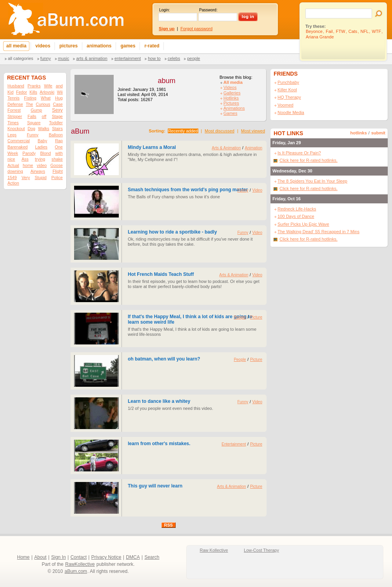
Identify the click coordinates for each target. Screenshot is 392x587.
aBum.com (76, 571)
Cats (353, 31)
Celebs (174, 58)
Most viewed (253, 131)
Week (13, 153)
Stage (57, 116)
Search (152, 557)
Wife (48, 86)
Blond (45, 153)
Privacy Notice (106, 557)
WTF (376, 31)
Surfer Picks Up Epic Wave (303, 224)
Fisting (30, 98)
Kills (33, 92)
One (59, 147)
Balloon (56, 135)
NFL (365, 31)
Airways (38, 171)
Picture (256, 317)
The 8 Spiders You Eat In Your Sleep (312, 181)
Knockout (16, 129)
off (44, 116)
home (28, 165)
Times (13, 123)
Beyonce (314, 31)
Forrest (14, 110)
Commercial (19, 141)
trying (40, 159)
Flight (58, 171)
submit (378, 133)
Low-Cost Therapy (261, 550)
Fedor (22, 92)
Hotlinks (231, 98)
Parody (29, 153)
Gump (36, 110)
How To (154, 58)
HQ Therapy (289, 97)
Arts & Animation (92, 58)
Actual (13, 165)
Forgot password (196, 29)
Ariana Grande (320, 37)
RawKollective (80, 564)
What (46, 98)
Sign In (59, 557)
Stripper (15, 116)
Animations (234, 108)
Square (34, 123)
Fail (329, 31)
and (59, 86)
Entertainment (128, 58)
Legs (12, 135)
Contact (79, 557)
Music (64, 58)
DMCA (133, 557)
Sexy (57, 110)
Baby (42, 141)
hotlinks (359, 133)
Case (58, 104)
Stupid (41, 178)
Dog (31, 129)
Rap (59, 141)
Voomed (285, 105)
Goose (57, 165)
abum (166, 81)
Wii (60, 92)
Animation (254, 148)
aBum (80, 131)
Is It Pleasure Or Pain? (299, 153)
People (193, 58)
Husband (16, 86)
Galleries (232, 93)
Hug (59, 98)
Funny (46, 58)
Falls (32, 116)
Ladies (41, 147)
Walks (44, 129)
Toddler (56, 123)
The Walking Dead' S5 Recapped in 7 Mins (318, 232)
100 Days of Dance (296, 216)
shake (57, 159)
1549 (12, 178)
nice (11, 159)
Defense (15, 104)
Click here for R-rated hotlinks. (309, 160)
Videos (230, 87)
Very (26, 178)
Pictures (231, 103)
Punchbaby (288, 82)
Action (13, 183)
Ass (25, 159)
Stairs (57, 129)
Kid (10, 92)
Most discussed (220, 131)
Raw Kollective (214, 550)
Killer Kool (287, 90)
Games (230, 113)
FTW (341, 31)
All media (233, 82)
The (29, 104)
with (59, 153)
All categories (21, 58)
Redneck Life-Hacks (297, 209)
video (42, 165)
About (40, 557)
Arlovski (47, 92)
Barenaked (18, 147)
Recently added (183, 131)
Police (57, 178)
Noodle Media (291, 112)
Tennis (14, 98)
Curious (43, 104)
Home (24, 557)
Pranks (34, 86)
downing (15, 171)
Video (257, 190)
